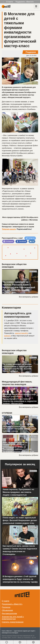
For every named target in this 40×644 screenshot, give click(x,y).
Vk (32, 241)
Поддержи (31, 52)
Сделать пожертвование (13, 622)
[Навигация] (36, 6)
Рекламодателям (9, 614)
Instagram (8, 241)
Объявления (7, 610)
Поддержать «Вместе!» (25, 2)
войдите (7, 336)
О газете (10, 2)
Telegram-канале (9, 229)
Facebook (21, 241)
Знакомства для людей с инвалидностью (13, 618)
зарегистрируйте (21, 333)
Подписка (6, 607)
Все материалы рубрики (29, 297)
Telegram (30, 238)
